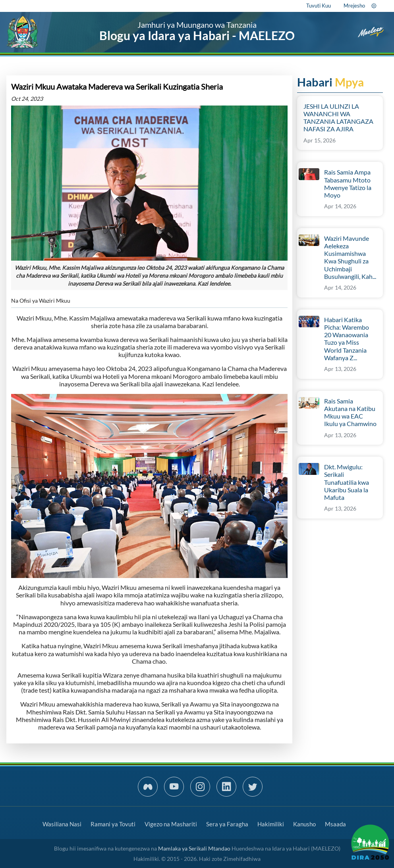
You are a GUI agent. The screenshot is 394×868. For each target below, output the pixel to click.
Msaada (335, 824)
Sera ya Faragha (227, 824)
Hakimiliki (271, 824)
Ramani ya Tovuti (113, 824)
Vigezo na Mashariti (171, 824)
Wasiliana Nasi (62, 824)
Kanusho (304, 824)
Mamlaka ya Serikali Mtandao (194, 848)
